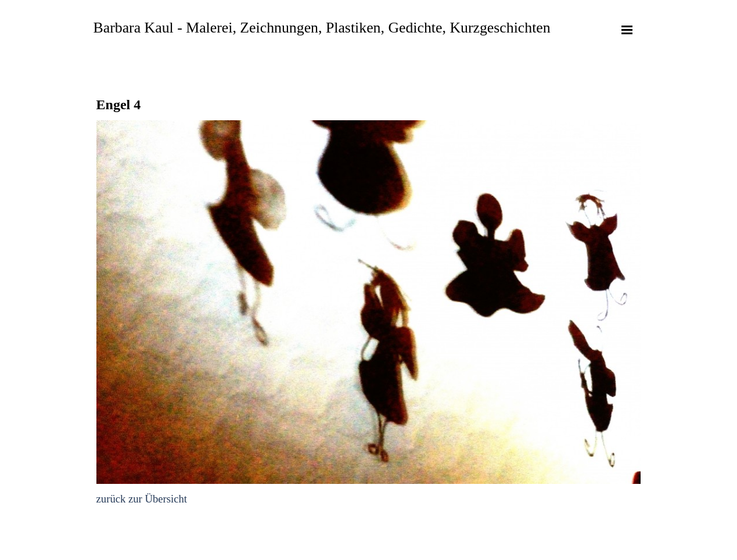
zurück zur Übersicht (142, 499)
